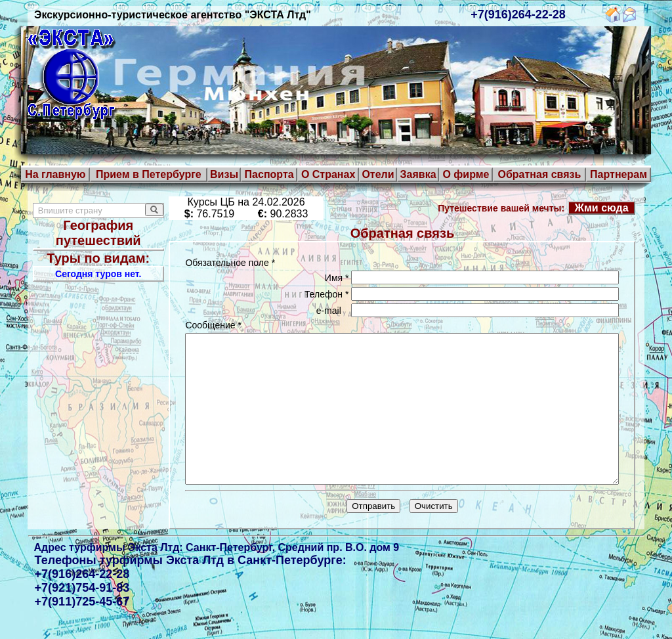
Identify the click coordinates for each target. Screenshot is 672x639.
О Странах (328, 174)
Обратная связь (539, 174)
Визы (224, 174)
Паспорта (269, 174)
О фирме (466, 174)
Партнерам (619, 174)
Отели (378, 174)
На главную (55, 174)
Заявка (418, 174)
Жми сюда (607, 208)
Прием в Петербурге (149, 174)
